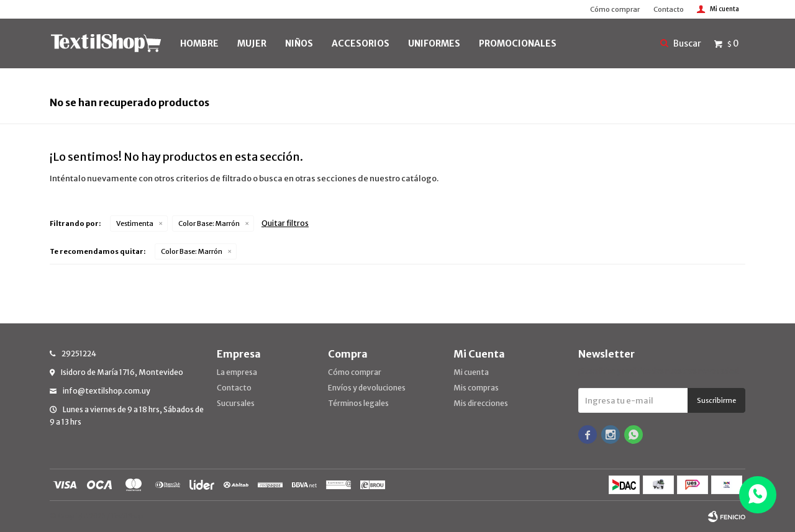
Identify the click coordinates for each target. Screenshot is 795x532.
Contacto (669, 9)
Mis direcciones (481, 403)
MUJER (252, 43)
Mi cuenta (471, 372)
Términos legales (358, 403)
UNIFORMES (434, 43)
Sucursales (236, 403)
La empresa (237, 372)
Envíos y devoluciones (367, 388)
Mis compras (476, 388)
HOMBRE (199, 43)
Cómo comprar (615, 9)
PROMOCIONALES (518, 43)
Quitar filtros (285, 223)
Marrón (209, 223)
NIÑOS (299, 43)
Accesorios (361, 43)
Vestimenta (135, 223)
